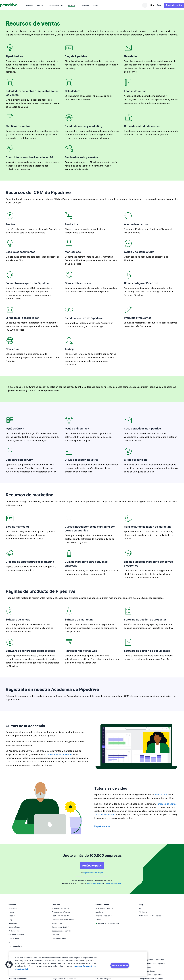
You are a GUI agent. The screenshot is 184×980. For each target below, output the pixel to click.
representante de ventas (59, 754)
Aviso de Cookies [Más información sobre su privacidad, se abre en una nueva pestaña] (82, 966)
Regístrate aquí (102, 826)
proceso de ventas (167, 804)
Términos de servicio (95, 883)
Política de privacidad (113, 883)
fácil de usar (161, 794)
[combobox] (146, 5)
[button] (9, 965)
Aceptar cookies (120, 965)
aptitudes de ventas (104, 814)
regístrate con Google (93, 873)
